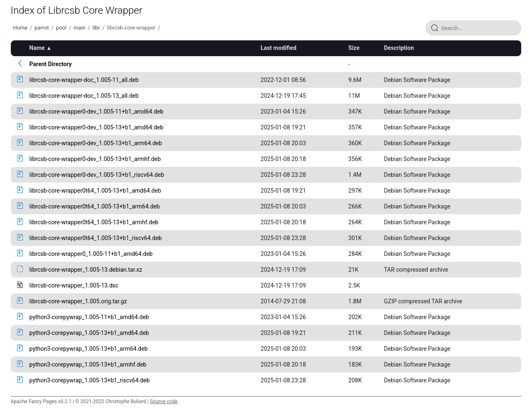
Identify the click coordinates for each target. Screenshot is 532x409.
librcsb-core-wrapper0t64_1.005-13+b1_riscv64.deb (96, 238)
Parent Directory (51, 64)
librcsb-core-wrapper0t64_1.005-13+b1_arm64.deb (95, 206)
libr (96, 28)
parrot (42, 28)
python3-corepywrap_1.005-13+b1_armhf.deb (88, 364)
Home (20, 28)
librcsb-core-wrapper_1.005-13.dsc (74, 285)
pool (61, 28)
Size (354, 48)
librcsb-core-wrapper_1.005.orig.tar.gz (78, 301)
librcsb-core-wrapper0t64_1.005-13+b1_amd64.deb (95, 191)
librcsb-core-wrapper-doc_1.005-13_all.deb (84, 96)
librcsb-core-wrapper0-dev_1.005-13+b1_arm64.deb (96, 143)
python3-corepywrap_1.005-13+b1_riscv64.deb (90, 380)
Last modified (278, 48)
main (79, 28)
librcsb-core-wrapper (131, 28)
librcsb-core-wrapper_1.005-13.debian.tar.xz (86, 270)
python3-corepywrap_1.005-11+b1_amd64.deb (89, 317)
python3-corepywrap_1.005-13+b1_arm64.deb (89, 349)
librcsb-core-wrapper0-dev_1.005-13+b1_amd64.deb (97, 127)
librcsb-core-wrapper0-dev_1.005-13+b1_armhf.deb (95, 159)
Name (37, 48)
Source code (164, 402)
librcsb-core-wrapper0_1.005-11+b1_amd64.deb (91, 254)
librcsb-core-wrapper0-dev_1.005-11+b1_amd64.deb (97, 112)
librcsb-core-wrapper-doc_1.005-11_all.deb (84, 80)
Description (399, 48)
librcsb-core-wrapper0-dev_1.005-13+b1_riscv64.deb (97, 175)
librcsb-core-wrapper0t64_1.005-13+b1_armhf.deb (94, 222)
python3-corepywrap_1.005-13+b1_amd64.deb (89, 333)
